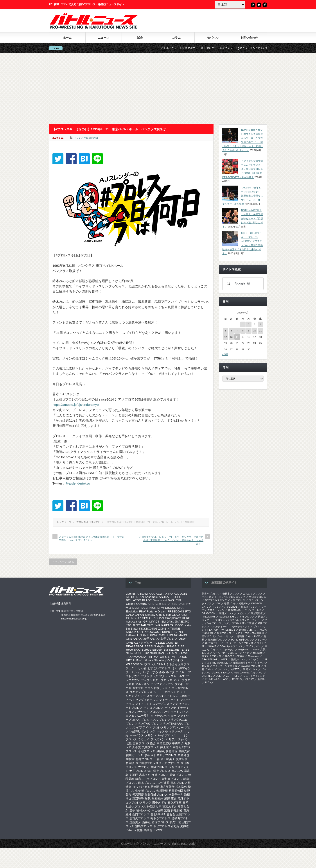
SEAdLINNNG (210, 659)
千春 (157, 759)
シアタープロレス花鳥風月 (250, 633)
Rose (129, 650)
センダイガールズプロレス (239, 643)
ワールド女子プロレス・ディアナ (231, 653)
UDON (183, 657)
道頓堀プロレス (247, 630)
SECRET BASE (179, 650)
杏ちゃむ (138, 787)
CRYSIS (161, 604)
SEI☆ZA (132, 653)
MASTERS (166, 635)
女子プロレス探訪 (141, 771)
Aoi (142, 597)
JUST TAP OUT (143, 625)
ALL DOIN (180, 594)
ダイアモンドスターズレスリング (157, 704)
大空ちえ (144, 767)
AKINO (168, 594)
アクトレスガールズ (172, 676)
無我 (148, 799)
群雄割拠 (177, 810)
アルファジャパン (162, 684)
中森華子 (178, 743)
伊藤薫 (161, 751)
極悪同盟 (138, 795)
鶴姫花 (148, 830)
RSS (253, 5)
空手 (132, 810)
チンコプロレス (154, 708)
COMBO (142, 604)
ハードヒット (171, 712)
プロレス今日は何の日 (86, 138)
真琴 (185, 803)
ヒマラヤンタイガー (163, 716)
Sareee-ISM (160, 650)
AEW (159, 594)
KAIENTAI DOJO (172, 625)
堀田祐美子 (168, 759)
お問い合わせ (249, 38)
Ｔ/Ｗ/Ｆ (158, 830)
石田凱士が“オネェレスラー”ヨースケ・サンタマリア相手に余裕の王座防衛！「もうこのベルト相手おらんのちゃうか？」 (171, 540)
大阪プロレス (159, 767)
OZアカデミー (143, 643)
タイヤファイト (169, 700)
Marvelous (254, 656)
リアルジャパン (179, 739)
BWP (171, 600)
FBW (142, 611)
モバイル (213, 38)
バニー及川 (142, 716)
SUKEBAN (157, 653)
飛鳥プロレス (144, 826)
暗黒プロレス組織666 (236, 603)
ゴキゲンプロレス (141, 692)
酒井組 (146, 822)
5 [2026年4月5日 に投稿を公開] (225, 331)
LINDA (141, 635)
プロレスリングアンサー (168, 728)
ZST (229, 676)
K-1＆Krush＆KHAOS (217, 679)
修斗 (147, 755)
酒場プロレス (160, 822)
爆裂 (167, 799)
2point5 (131, 594)
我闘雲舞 (258, 653)
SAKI (137, 650)
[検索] (242, 284)
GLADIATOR (180, 615)
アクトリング (149, 676)
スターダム (229, 650)
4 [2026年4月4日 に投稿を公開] (260, 324)
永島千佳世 (176, 795)
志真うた (145, 775)
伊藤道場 (172, 751)
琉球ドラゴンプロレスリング (218, 636)
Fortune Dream (157, 611)
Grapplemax (173, 618)
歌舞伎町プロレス (156, 795)
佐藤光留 (184, 751)
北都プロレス (144, 759)
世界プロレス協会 (144, 743)
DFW (161, 608)
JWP (157, 625)
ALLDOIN (132, 597)
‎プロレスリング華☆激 (225, 666)
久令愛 (137, 747)
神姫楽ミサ (154, 806)
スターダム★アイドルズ (162, 696)
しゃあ (142, 668)
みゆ (162, 672)
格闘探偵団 (176, 791)
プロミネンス (149, 720)
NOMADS (180, 635)
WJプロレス (148, 664)
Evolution (132, 611)
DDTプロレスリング (216, 600)
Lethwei (131, 635)
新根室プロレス (172, 779)
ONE (129, 639)
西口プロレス (141, 814)
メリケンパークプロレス (161, 735)
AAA (152, 594)
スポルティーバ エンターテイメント (230, 626)
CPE (151, 604)
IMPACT (154, 622)
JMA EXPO (182, 622)
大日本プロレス (258, 597)
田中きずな (159, 803)
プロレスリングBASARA (167, 724)
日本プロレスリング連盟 (154, 783)
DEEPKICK (149, 608)
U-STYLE (171, 657)
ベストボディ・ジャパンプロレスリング (224, 597)
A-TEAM (142, 594)
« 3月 (225, 354)
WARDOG (133, 664)
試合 (140, 38)
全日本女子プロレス (164, 755)
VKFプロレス (175, 660)
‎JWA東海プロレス (250, 666)
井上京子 (166, 747)
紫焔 (167, 810)
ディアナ (171, 708)
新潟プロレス (250, 669)
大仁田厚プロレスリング (151, 763)
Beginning (244, 650)
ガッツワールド (253, 610)
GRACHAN (157, 618)
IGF (145, 622)
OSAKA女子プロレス (164, 639)
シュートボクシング (166, 692)
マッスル (162, 731)
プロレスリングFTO (229, 669)
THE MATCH (156, 657)
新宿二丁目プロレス (148, 779)
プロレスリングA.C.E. (173, 720)
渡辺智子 (138, 799)
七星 (129, 743)
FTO (188, 611)
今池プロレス (147, 751)
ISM (163, 622)
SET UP (144, 653)
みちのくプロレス (253, 594)
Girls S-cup (163, 615)
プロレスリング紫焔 (243, 623)
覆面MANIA (158, 814)
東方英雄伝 (167, 787)
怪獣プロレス (160, 775)
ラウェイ (144, 739)
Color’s (131, 604)
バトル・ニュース (154, 844)
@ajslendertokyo (78, 483)
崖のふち (177, 771)
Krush (166, 632)
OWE (129, 643)
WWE (224, 659)
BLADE (147, 600)
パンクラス (255, 659)
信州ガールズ (135, 755)
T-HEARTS (172, 653)
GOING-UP (133, 618)
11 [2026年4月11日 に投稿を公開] (260, 331)
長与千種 (176, 822)
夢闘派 (130, 763)
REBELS (150, 646)
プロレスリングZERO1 (224, 607)
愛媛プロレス (178, 775)
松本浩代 (181, 787)
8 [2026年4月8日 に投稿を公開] (243, 331)
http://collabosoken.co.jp (74, 619)
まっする (152, 672)
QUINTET (172, 643)
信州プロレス (238, 659)
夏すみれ (182, 759)
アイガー (181, 672)
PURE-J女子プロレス (243, 640)
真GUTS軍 (175, 803)
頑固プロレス (226, 613)
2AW (218, 603)
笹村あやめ (143, 810)
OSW (182, 639)
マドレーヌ (176, 731)
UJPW (137, 660)
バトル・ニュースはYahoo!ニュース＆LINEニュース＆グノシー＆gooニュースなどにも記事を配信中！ (236, 48)
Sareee (146, 650)
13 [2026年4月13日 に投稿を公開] (231, 337)
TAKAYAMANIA (136, 657)
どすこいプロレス (159, 668)
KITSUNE (174, 629)
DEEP (136, 608)
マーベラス (137, 735)
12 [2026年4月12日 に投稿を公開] (225, 337)
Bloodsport (160, 600)
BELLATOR (133, 600)
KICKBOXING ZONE (153, 629)
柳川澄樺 (162, 791)
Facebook (265, 5)
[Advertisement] (158, 89)
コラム (176, 38)
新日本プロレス (210, 594)
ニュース (104, 38)
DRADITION (209, 613)
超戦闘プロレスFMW (248, 636)
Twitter (259, 5)
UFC (129, 660)
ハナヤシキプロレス (148, 712)
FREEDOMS (176, 611)
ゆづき (170, 672)
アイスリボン (253, 646)
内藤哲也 (183, 755)
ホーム (67, 38)
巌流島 (261, 679)
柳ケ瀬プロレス (145, 791)
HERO (186, 618)
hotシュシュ (134, 622)
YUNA (161, 664)
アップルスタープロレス (157, 680)
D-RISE (172, 604)
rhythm (162, 646)
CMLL (180, 600)
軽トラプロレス (161, 818)
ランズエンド (159, 739)
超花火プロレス (139, 818)
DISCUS (171, 608)
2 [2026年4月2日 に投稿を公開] (249, 324)
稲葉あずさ (170, 806)
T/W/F (185, 653)
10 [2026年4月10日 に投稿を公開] (255, 331)
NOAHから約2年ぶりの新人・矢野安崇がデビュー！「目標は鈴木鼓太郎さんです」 (243, 218)
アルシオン (142, 684)
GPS (145, 618)
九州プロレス (151, 747)
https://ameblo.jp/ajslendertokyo (76, 405)
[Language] (230, 5)
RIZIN (208, 682)
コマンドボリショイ (158, 688)
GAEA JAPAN (135, 615)
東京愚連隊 (152, 787)
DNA (180, 608)
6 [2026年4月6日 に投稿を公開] (231, 331)
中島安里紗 (164, 743)
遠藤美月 (135, 822)
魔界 (140, 830)
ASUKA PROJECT (171, 597)
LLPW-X (152, 635)
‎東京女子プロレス (212, 656)
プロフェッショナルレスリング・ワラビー (238, 620)
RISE (181, 646)
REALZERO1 (135, 646)
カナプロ (138, 688)
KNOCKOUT (153, 632)
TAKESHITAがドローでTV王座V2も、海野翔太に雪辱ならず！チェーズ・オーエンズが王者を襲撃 (243, 196)
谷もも (171, 814)
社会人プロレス (136, 806)
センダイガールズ (147, 700)
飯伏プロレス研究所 (166, 826)
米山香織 (157, 810)
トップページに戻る (63, 562)
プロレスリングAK (138, 724)
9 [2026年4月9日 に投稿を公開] (249, 331)
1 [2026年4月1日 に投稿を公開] (243, 324)
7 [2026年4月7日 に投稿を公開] (237, 331)
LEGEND (177, 632)
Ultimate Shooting (154, 660)
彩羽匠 (134, 775)
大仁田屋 (174, 763)
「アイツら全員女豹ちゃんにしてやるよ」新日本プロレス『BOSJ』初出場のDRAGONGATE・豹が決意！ (243, 169)
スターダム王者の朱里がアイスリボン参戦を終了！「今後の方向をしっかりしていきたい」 (92, 538)
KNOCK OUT (135, 632)
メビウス (242, 613)
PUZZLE (159, 643)
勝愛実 (130, 759)
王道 (174, 799)
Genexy (150, 615)
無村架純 (157, 799)
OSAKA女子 (141, 639)
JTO (129, 625)
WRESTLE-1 (228, 630)
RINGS (172, 646)
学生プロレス (162, 771)
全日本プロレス (231, 594)
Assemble (151, 597)
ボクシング (148, 731)
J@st (170, 622)
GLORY (250, 679)
